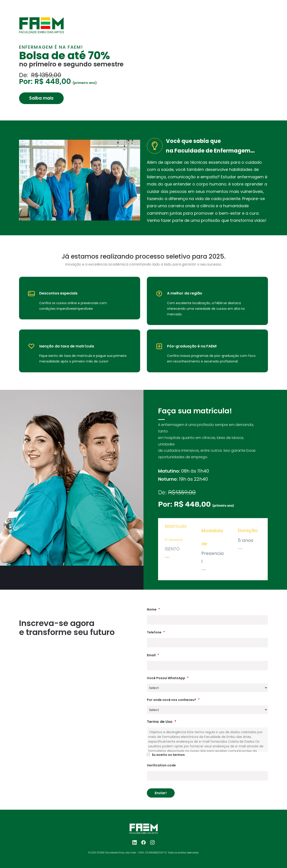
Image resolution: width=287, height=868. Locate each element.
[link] (41, 20)
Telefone (156, 632)
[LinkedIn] (135, 842)
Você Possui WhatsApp (168, 678)
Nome (153, 609)
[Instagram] (152, 842)
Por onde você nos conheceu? (173, 700)
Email (153, 655)
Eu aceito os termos (168, 755)
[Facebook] (143, 842)
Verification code (161, 765)
